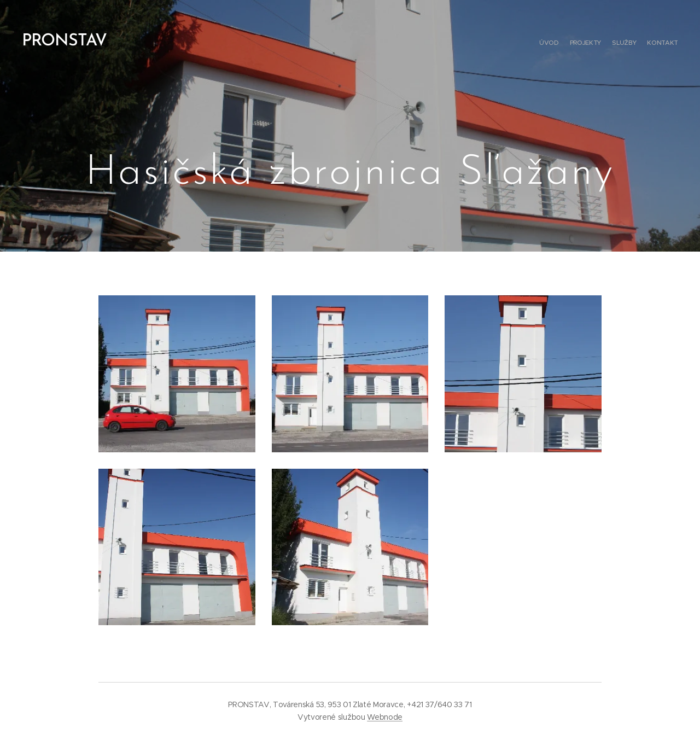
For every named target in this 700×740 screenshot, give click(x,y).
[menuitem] (647, 44)
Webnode (385, 717)
